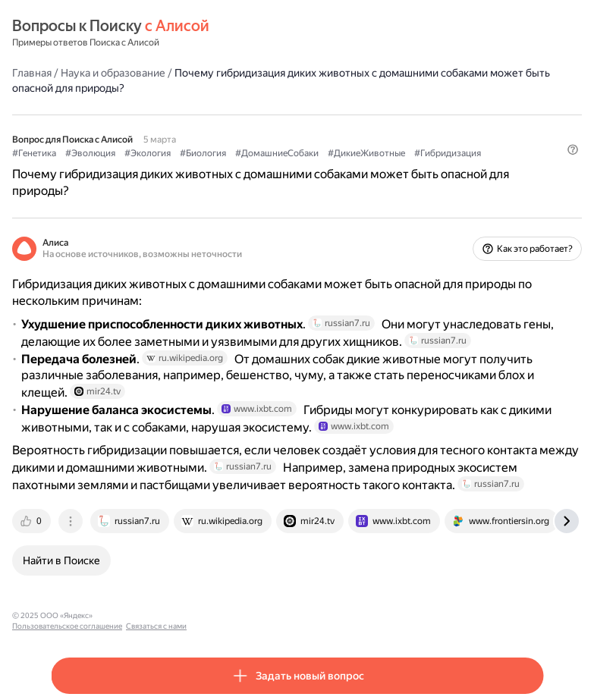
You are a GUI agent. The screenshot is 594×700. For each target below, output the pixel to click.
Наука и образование (113, 73)
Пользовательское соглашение (154, 615)
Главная (32, 73)
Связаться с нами (244, 615)
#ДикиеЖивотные (366, 153)
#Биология (203, 153)
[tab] (33, 521)
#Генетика (34, 153)
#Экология (148, 153)
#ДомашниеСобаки (277, 153)
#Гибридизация (448, 153)
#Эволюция (90, 153)
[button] (573, 149)
